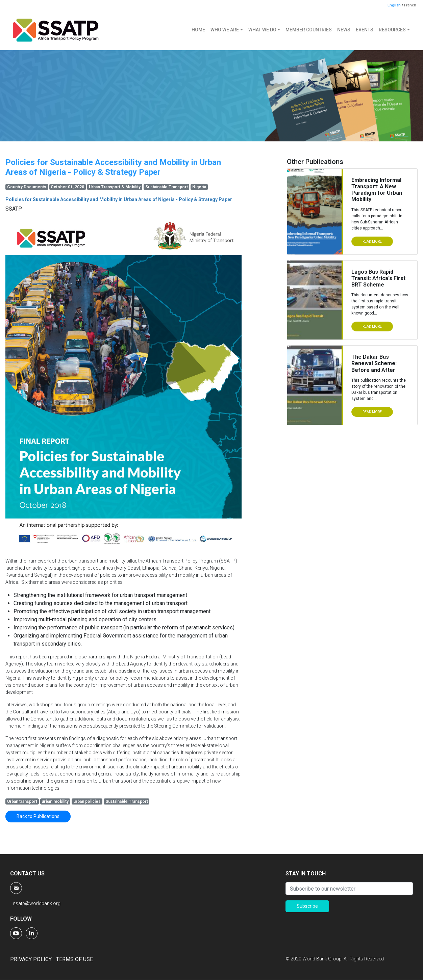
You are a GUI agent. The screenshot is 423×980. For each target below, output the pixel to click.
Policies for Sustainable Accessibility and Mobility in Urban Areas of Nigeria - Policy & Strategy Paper (119, 199)
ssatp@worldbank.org (37, 903)
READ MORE (372, 241)
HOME (198, 30)
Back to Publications (38, 816)
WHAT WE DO (262, 30)
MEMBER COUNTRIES (309, 30)
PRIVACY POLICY (31, 959)
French (410, 5)
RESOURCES (392, 30)
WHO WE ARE (225, 30)
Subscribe (307, 906)
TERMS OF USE (74, 959)
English (394, 5)
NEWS (344, 30)
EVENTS (365, 30)
